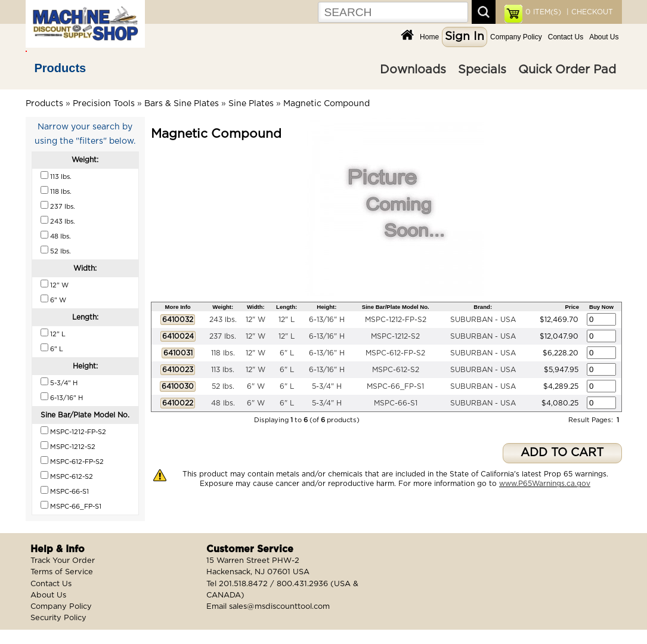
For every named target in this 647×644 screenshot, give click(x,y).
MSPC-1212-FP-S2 (396, 320)
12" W (256, 320)
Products (61, 68)
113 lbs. (223, 370)
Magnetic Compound (326, 104)
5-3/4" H (327, 386)
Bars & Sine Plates (182, 104)
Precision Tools (104, 104)
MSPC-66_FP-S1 (395, 386)
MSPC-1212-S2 (395, 336)
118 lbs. (223, 353)
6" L (287, 353)
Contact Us (566, 37)
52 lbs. (223, 386)
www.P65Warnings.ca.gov (545, 484)
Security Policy (58, 618)
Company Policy (516, 37)
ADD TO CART (562, 453)
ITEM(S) (543, 12)
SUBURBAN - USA (483, 320)
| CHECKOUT (589, 12)
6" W (256, 386)
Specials (482, 70)
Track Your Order (63, 561)
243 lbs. (223, 320)
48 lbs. (223, 403)
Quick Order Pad (567, 70)
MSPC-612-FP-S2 (395, 353)
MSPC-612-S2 (396, 370)
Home (429, 37)
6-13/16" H (327, 320)
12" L (287, 320)
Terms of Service (62, 572)
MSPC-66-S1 (396, 403)
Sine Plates (251, 104)
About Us (604, 37)
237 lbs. (223, 336)
